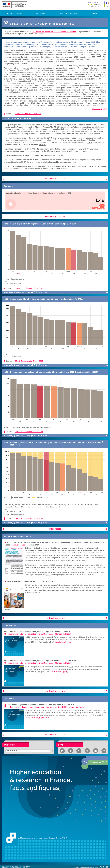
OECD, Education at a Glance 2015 (28, 114)
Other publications (25, 866)
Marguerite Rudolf (99, 109)
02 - (29, 634)
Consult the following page (62, 642)
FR (107, 6)
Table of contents (6, 866)
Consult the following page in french (37, 718)
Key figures (15, 866)
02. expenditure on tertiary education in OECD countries (54, 32)
